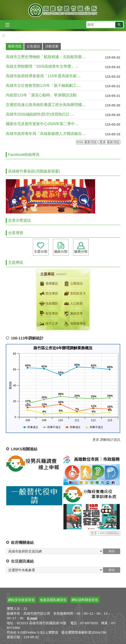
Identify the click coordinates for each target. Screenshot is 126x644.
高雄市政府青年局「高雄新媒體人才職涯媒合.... (46, 134)
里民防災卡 (74, 294)
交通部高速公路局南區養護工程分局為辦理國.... (46, 105)
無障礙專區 (74, 324)
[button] (119, 25)
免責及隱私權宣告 (53, 600)
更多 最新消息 (109, 142)
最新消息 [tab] (15, 46)
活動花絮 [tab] (52, 46)
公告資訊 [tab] (33, 46)
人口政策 (73, 304)
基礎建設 (48, 284)
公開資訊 (73, 284)
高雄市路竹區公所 (63, 10)
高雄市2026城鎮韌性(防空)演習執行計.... (40, 114)
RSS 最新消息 (87, 142)
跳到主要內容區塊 (2, 2)
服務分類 (81, 251)
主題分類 (41, 251)
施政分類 (61, 251)
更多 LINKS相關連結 (105, 533)
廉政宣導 (73, 314)
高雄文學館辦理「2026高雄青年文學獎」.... (42, 66)
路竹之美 (48, 324)
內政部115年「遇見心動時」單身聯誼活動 (41, 95)
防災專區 (48, 294)
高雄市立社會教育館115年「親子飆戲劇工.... (43, 86)
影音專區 (48, 314)
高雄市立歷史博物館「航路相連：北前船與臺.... (46, 57)
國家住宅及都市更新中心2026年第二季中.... (42, 124)
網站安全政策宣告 (21, 600)
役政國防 (48, 304)
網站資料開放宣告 (85, 600)
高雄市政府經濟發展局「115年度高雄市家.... (43, 76)
